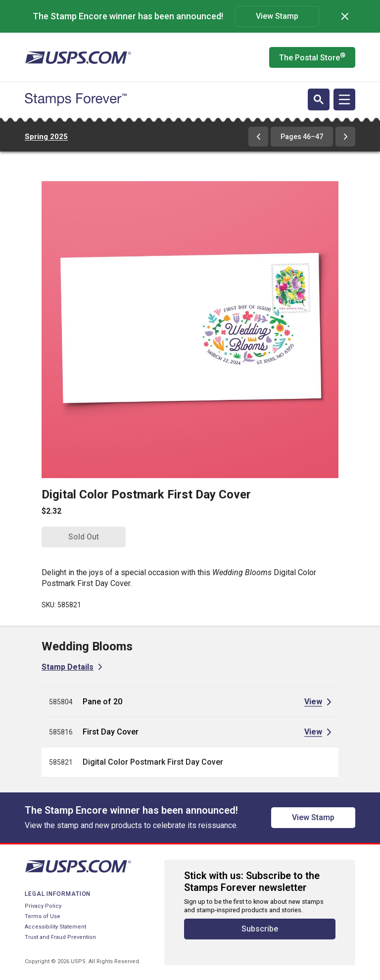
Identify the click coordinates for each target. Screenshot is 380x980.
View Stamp (277, 16)
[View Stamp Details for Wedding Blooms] (72, 667)
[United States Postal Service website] (78, 57)
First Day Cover (111, 732)
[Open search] (319, 99)
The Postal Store (312, 57)
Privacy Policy (43, 906)
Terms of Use (43, 916)
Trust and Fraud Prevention (60, 937)
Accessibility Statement (55, 927)
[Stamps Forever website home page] (76, 99)
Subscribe (260, 929)
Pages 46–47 (302, 137)
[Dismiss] (345, 16)
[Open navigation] (344, 99)
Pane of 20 (102, 702)
